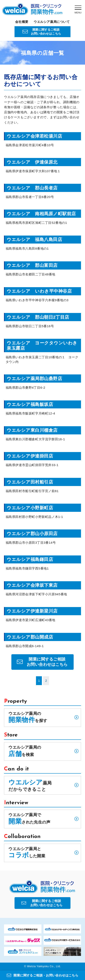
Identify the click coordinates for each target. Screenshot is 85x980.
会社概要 (22, 22)
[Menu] (78, 9)
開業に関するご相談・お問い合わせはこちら (42, 975)
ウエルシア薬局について (52, 22)
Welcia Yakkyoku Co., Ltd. (44, 966)
